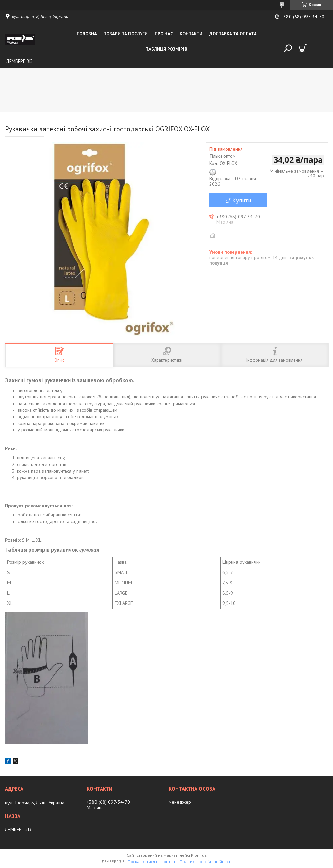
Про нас (164, 34)
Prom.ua (199, 855)
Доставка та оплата (233, 34)
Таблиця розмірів (166, 49)
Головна (87, 34)
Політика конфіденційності (206, 861)
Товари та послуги (126, 34)
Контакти (191, 34)
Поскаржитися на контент (152, 861)
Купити (242, 200)
